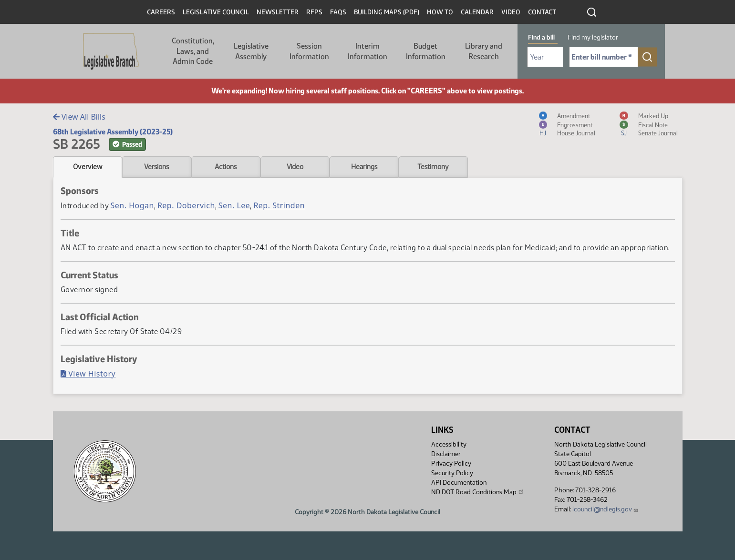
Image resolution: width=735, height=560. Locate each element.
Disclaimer (446, 454)
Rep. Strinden (279, 205)
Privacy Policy (451, 463)
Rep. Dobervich (186, 205)
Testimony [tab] (433, 167)
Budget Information (426, 51)
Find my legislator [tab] (593, 37)
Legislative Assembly (251, 51)
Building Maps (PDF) (387, 12)
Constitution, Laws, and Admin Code (193, 51)
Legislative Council (216, 12)
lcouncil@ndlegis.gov (606, 509)
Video (511, 12)
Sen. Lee (234, 205)
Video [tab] (295, 167)
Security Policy (452, 473)
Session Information (309, 51)
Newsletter (278, 12)
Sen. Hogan (132, 205)
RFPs (314, 12)
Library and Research (484, 51)
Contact (542, 12)
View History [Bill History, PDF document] (88, 374)
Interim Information (367, 51)
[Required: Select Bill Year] (545, 57)
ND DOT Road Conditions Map (478, 492)
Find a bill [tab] (541, 37)
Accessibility (449, 444)
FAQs (338, 12)
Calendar (477, 12)
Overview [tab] (88, 167)
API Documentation (459, 483)
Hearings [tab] (364, 167)
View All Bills (79, 117)
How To (440, 12)
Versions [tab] (156, 167)
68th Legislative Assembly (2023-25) (113, 132)
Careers (161, 12)
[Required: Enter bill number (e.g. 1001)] (604, 57)
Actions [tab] (226, 167)
